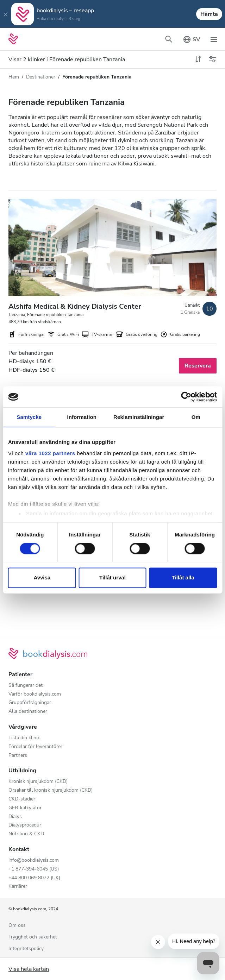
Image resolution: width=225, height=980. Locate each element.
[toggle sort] (198, 59)
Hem (14, 77)
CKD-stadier (22, 799)
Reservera (198, 366)
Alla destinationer (28, 712)
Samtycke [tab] (29, 417)
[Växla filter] (212, 59)
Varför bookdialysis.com (35, 694)
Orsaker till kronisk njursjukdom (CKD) (51, 790)
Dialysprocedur (25, 825)
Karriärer (18, 887)
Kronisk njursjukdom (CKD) (38, 782)
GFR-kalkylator (25, 808)
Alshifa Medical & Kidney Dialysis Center (75, 306)
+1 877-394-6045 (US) (34, 869)
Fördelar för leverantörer (35, 747)
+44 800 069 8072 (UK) (34, 878)
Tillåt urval (112, 578)
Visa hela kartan (29, 969)
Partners (18, 756)
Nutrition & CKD (26, 834)
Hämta (209, 14)
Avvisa (42, 578)
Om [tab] (196, 417)
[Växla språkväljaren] (191, 39)
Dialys (15, 817)
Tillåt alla (183, 578)
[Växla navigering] (214, 39)
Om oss (17, 926)
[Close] (6, 14)
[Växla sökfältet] (169, 39)
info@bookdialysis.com (34, 860)
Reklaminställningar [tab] (139, 417)
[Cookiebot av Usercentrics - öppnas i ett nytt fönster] (186, 397)
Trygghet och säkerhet (33, 937)
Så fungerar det (26, 686)
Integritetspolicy (26, 949)
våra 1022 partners (50, 453)
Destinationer (41, 77)
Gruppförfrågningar (30, 703)
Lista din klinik (24, 738)
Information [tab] (82, 417)
